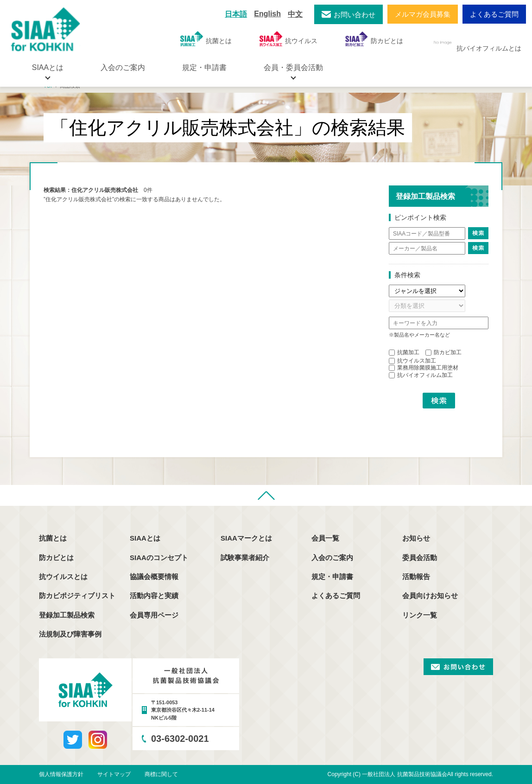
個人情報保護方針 (61, 774)
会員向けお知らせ (430, 596)
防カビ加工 (443, 352)
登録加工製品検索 (67, 615)
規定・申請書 (204, 67)
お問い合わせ (355, 15)
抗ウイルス (288, 39)
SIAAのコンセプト (159, 558)
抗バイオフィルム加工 (421, 375)
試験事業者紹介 (245, 558)
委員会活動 (420, 558)
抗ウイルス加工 (412, 361)
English (267, 14)
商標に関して (161, 774)
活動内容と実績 (154, 596)
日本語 (236, 14)
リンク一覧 (420, 615)
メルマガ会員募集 (423, 14)
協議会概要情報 (154, 577)
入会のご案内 (123, 67)
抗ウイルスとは (63, 577)
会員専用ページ (154, 615)
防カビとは (374, 39)
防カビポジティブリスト (77, 596)
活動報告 (416, 577)
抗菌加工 (404, 352)
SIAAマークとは (246, 538)
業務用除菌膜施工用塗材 (424, 368)
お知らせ (416, 538)
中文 (295, 14)
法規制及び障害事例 (70, 634)
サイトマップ (114, 774)
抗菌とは (206, 39)
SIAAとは (145, 538)
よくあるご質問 (494, 14)
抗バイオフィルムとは (476, 43)
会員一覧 (325, 538)
